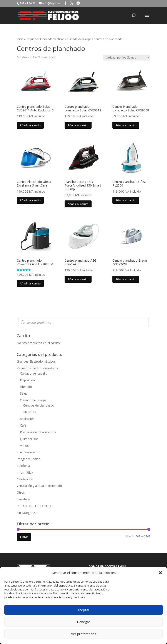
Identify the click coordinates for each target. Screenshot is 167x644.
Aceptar (83, 610)
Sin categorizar (27, 513)
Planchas (30, 412)
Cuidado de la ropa (79, 39)
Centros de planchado (39, 405)
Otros (21, 492)
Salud (24, 393)
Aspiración (27, 419)
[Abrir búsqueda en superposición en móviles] (83, 323)
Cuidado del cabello (34, 373)
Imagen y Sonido (29, 459)
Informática (25, 472)
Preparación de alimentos (38, 432)
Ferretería (24, 499)
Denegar (83, 622)
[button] (160, 573)
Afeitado (26, 387)
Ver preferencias (84, 634)
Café (23, 425)
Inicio (20, 39)
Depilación (27, 380)
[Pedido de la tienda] (127, 58)
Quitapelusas (29, 439)
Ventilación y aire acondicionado (39, 486)
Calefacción (25, 479)
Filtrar (24, 537)
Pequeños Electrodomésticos (45, 39)
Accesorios (28, 452)
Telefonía (23, 466)
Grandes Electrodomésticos (36, 361)
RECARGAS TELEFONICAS (35, 506)
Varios (24, 446)
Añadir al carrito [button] (30, 125)
